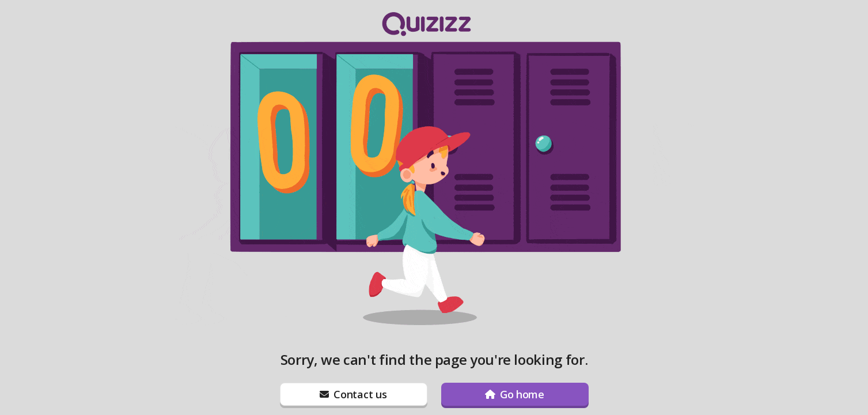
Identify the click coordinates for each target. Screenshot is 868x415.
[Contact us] (354, 394)
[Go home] (515, 394)
